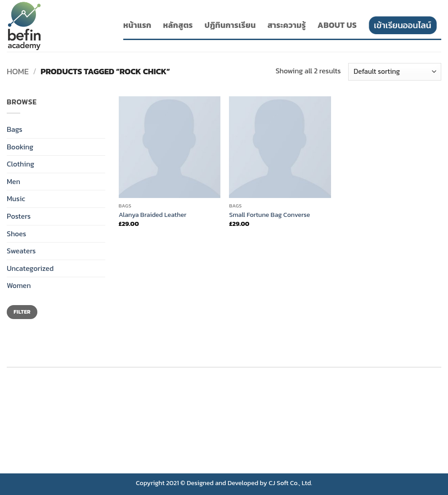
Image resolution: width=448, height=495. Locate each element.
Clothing (20, 164)
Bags (15, 129)
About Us (337, 25)
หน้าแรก (137, 25)
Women (19, 285)
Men (13, 181)
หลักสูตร (178, 25)
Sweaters (21, 251)
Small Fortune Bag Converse (269, 215)
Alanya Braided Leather (153, 215)
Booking (20, 147)
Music (16, 198)
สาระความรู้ (287, 25)
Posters (19, 216)
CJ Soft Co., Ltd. (290, 483)
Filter (22, 312)
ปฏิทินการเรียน (230, 25)
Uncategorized (30, 268)
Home (18, 71)
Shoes (16, 234)
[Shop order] (395, 72)
